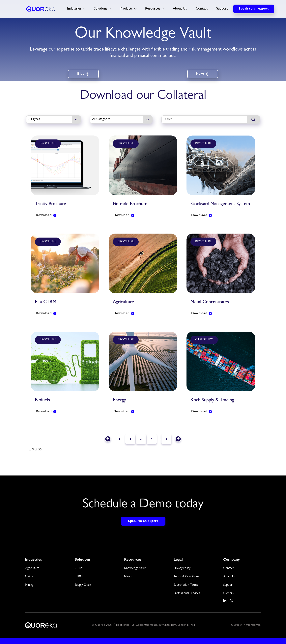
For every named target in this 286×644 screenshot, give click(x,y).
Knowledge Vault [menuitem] (135, 568)
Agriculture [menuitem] (32, 568)
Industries (74, 9)
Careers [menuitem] (228, 593)
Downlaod (199, 215)
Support (222, 9)
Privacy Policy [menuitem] (182, 568)
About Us (180, 9)
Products (126, 9)
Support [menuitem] (228, 585)
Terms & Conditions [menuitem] (186, 577)
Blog (81, 74)
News (200, 74)
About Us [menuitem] (229, 577)
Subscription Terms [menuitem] (186, 585)
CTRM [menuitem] (79, 568)
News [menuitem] (128, 577)
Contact (202, 9)
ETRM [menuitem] (79, 577)
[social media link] (225, 601)
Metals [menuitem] (29, 577)
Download (44, 215)
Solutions (101, 9)
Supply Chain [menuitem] (83, 585)
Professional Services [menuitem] (187, 593)
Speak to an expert (254, 9)
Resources (153, 9)
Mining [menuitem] (29, 585)
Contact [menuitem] (228, 568)
